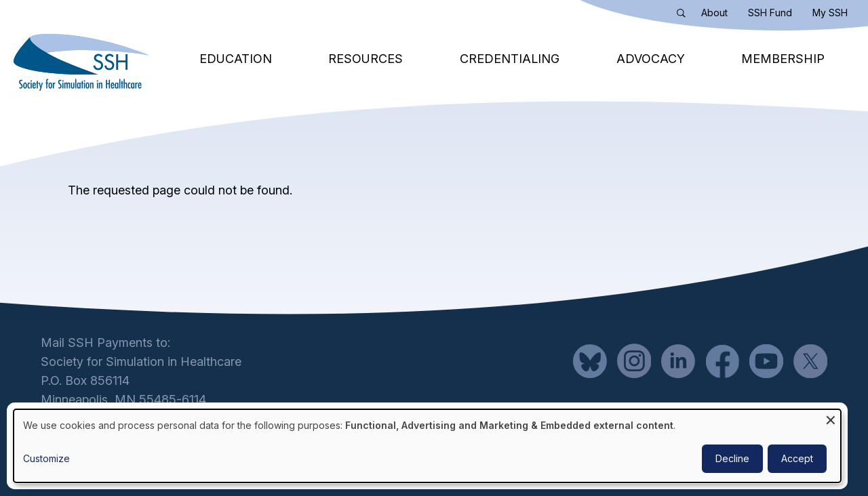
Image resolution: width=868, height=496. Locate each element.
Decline (732, 458)
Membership (783, 59)
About (714, 13)
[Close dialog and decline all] (831, 418)
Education (236, 59)
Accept (797, 458)
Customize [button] (46, 458)
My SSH (830, 13)
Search (684, 16)
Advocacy (651, 59)
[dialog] (427, 446)
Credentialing (510, 59)
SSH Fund (770, 13)
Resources (366, 59)
